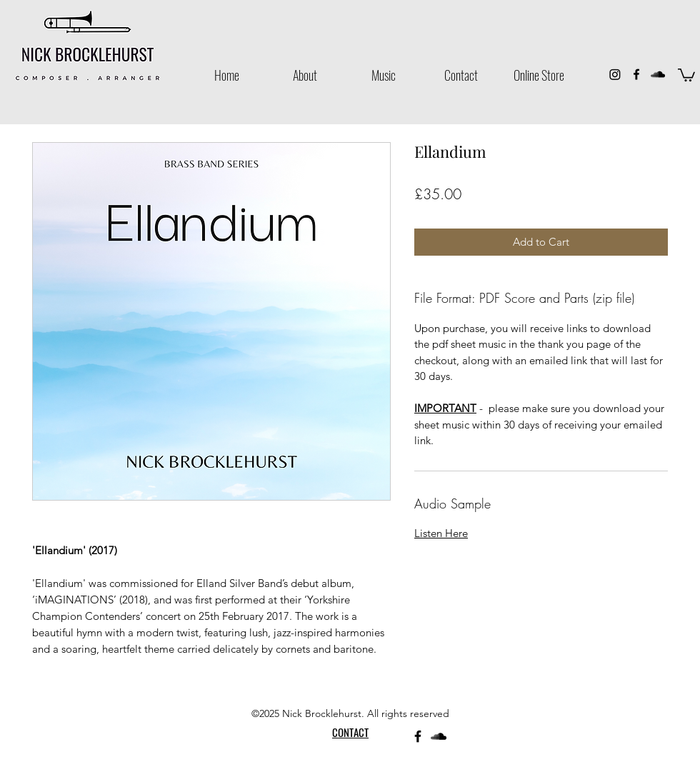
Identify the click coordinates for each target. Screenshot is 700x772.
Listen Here (441, 533)
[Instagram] (615, 74)
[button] (686, 74)
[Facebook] (636, 74)
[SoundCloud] (658, 74)
